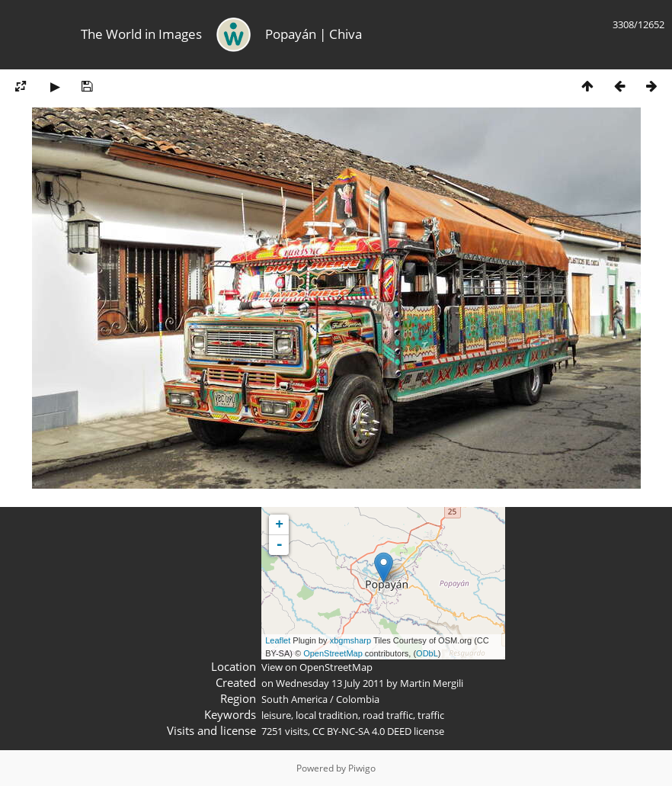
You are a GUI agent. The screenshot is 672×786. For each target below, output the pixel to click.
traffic (431, 715)
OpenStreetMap (333, 653)
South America (294, 699)
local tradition (327, 715)
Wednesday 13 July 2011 (330, 683)
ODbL (427, 653)
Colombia (358, 699)
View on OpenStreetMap (317, 667)
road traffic (388, 715)
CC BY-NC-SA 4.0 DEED (362, 731)
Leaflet (278, 640)
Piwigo (362, 768)
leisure (276, 715)
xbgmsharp (350, 640)
